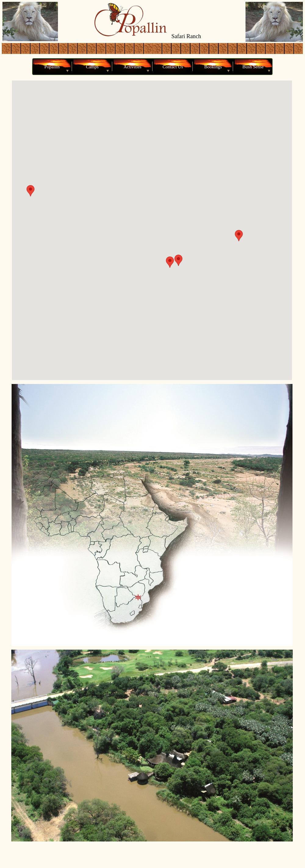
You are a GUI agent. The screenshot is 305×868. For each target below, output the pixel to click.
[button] (170, 262)
